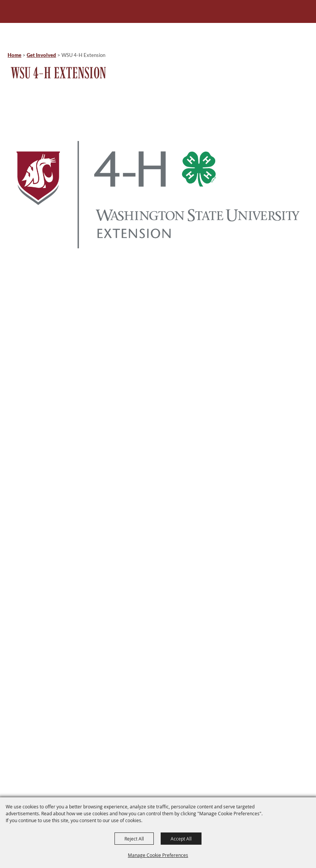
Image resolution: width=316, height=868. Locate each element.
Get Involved (41, 55)
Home (15, 55)
